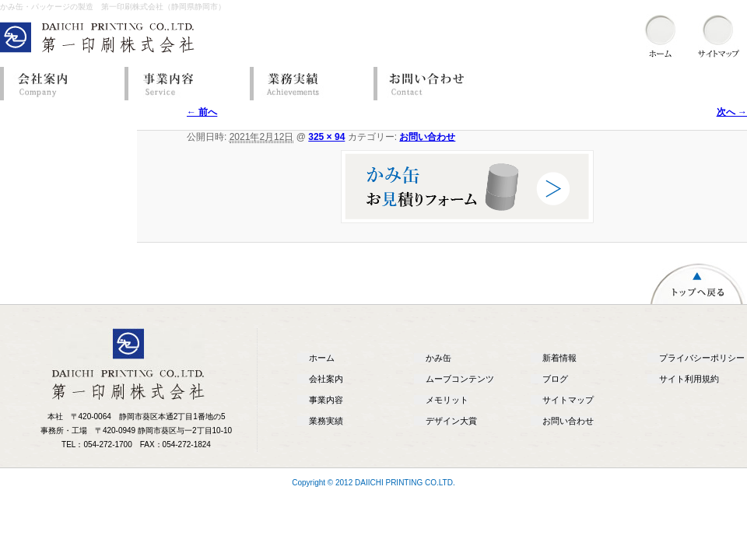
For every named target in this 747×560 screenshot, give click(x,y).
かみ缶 (438, 358)
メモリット (447, 400)
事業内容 (183, 84)
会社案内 (58, 84)
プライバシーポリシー (702, 358)
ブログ (555, 379)
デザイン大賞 (451, 421)
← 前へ (202, 112)
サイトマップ (568, 400)
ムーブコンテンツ (460, 379)
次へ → (732, 112)
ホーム (322, 358)
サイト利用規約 (689, 379)
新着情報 (559, 358)
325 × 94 (326, 137)
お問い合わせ (432, 84)
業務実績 (307, 84)
